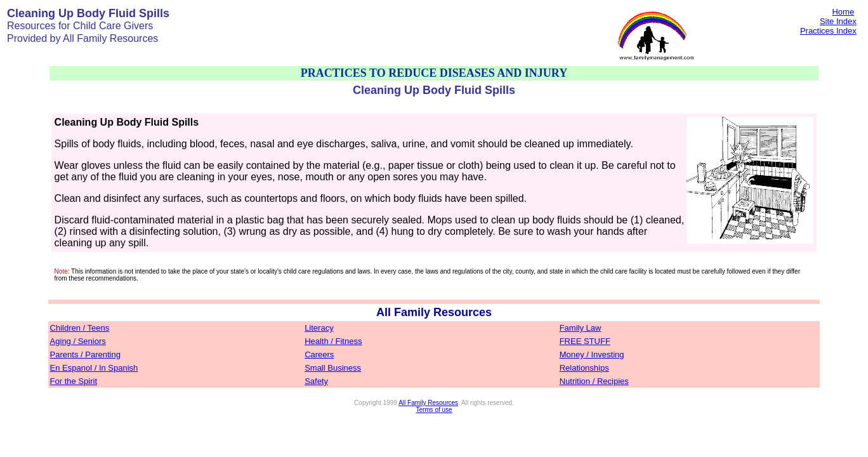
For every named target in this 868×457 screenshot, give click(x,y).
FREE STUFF (585, 341)
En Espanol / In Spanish (94, 368)
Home (843, 12)
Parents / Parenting (85, 354)
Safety (316, 381)
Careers (319, 354)
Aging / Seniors (78, 341)
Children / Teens (80, 328)
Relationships (584, 368)
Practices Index (828, 31)
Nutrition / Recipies (594, 381)
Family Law (581, 328)
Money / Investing (592, 354)
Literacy (319, 328)
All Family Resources (428, 403)
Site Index (838, 21)
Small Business (333, 368)
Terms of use (434, 410)
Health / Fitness (333, 341)
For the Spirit (74, 381)
